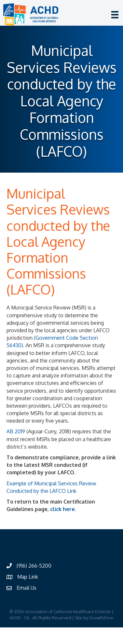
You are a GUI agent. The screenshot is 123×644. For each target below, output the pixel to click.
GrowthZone (101, 618)
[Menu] (115, 15)
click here (62, 509)
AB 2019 (16, 431)
